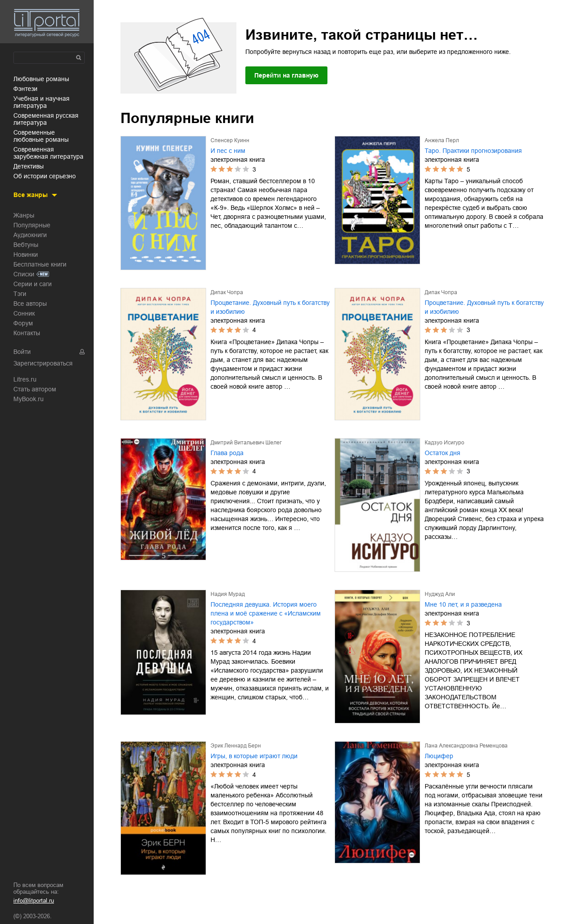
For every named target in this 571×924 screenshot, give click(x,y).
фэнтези (25, 89)
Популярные (32, 225)
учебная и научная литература (41, 102)
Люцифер (439, 756)
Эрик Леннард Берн (236, 746)
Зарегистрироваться (43, 363)
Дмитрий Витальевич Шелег (246, 443)
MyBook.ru (29, 399)
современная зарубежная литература (48, 153)
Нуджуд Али (440, 594)
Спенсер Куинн (230, 140)
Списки (24, 274)
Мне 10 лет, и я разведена (463, 604)
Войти (22, 352)
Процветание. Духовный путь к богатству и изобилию (270, 307)
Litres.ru (25, 379)
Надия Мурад (228, 594)
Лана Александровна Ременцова (466, 746)
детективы (29, 166)
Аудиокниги (30, 235)
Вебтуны (26, 245)
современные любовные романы (41, 136)
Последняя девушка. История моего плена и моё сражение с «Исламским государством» (266, 613)
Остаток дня (443, 453)
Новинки (26, 255)
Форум (23, 323)
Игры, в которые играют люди (254, 756)
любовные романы (41, 79)
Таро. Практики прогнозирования (473, 151)
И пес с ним (228, 151)
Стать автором (35, 389)
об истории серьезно (45, 176)
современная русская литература (46, 119)
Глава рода (227, 453)
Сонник (24, 313)
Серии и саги (33, 284)
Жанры (24, 215)
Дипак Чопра (227, 292)
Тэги (20, 294)
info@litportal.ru (34, 901)
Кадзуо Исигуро (445, 443)
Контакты (27, 333)
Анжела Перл (442, 140)
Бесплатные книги (40, 264)
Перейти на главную (286, 75)
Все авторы (30, 304)
